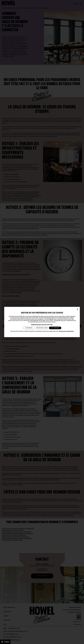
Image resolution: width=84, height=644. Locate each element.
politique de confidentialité (66, 331)
